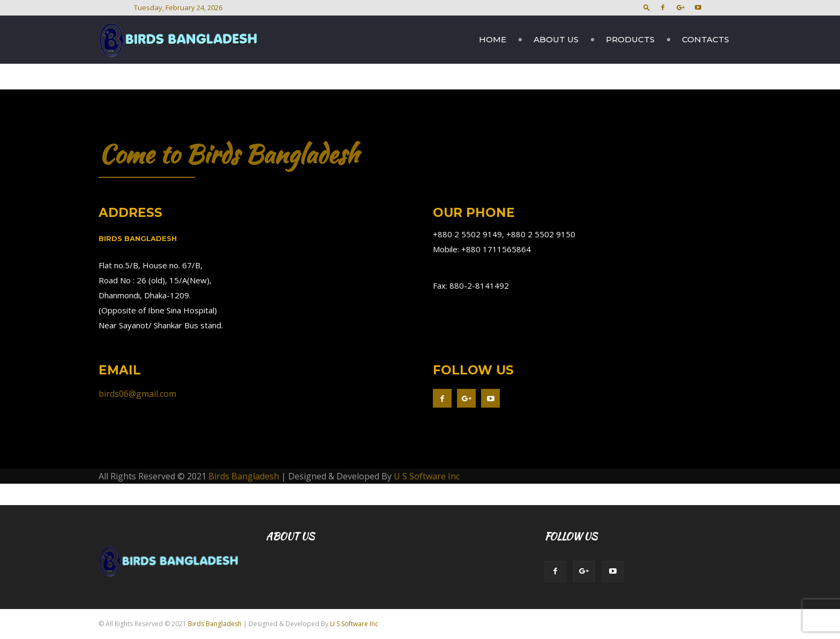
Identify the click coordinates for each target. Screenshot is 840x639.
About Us (556, 39)
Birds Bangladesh (244, 476)
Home (493, 39)
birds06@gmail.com (137, 394)
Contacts (706, 39)
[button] (647, 7)
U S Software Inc (427, 476)
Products (630, 39)
